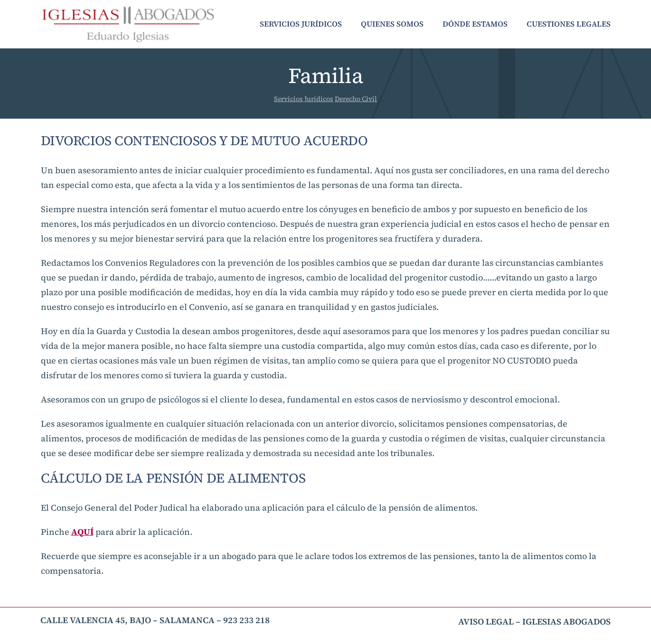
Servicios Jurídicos (304, 99)
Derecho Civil (356, 99)
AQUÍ (82, 532)
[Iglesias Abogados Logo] (128, 9)
